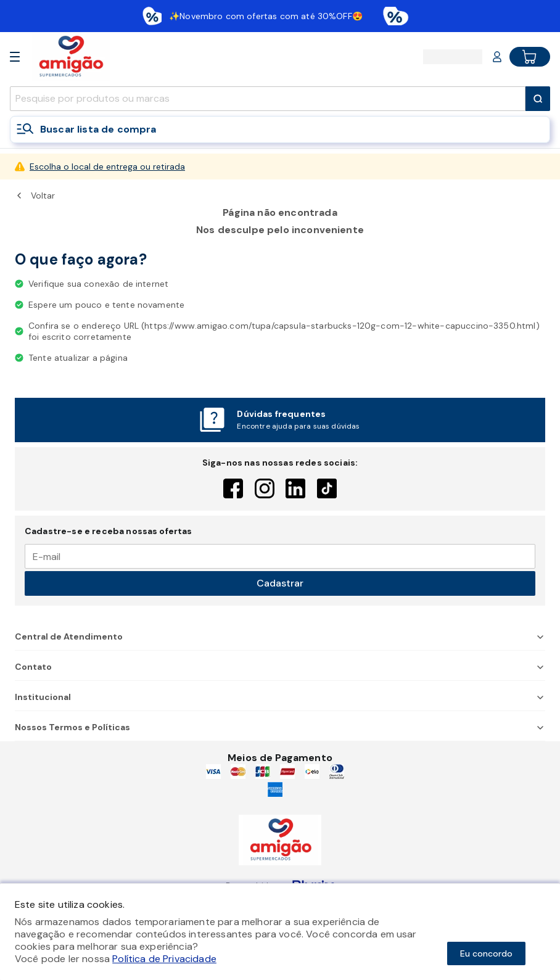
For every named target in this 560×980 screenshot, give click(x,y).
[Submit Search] (538, 99)
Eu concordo (486, 953)
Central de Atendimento (280, 636)
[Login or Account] (497, 57)
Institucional (280, 697)
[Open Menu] (15, 57)
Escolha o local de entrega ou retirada (107, 167)
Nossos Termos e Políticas (280, 727)
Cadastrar (280, 583)
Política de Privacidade (164, 959)
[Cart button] (530, 57)
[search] (268, 99)
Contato (280, 667)
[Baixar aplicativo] (280, 16)
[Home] (70, 57)
